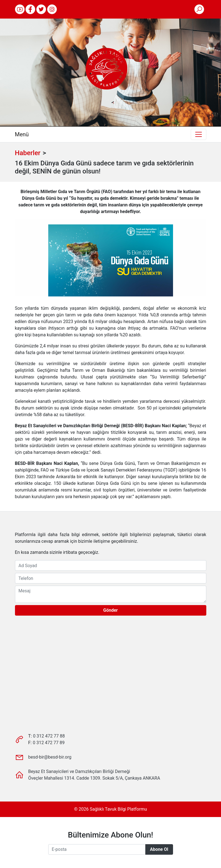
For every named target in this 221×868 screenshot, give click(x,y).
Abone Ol (159, 849)
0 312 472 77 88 (49, 736)
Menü (22, 134)
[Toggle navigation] (199, 134)
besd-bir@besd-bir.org (50, 757)
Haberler (28, 153)
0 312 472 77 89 (49, 743)
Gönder (110, 610)
